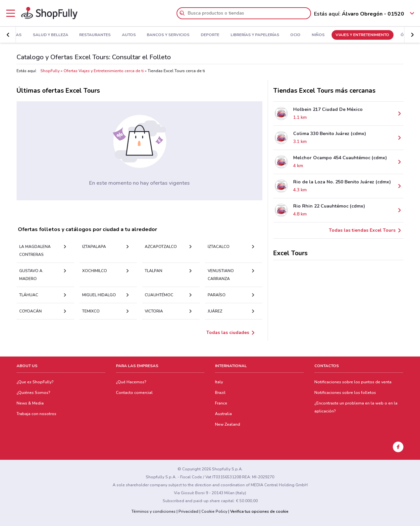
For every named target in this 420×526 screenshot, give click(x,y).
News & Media (30, 403)
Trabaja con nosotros (36, 414)
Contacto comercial (134, 393)
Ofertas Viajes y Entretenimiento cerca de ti (104, 71)
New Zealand (228, 424)
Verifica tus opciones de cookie (259, 511)
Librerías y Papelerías (235, 35)
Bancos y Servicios (149, 35)
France (221, 403)
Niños (299, 35)
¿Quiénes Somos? (33, 393)
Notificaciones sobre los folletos (345, 393)
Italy (219, 382)
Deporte (190, 35)
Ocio (276, 35)
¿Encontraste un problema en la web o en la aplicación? (356, 407)
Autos (109, 35)
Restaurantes (75, 35)
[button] (8, 35)
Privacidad (188, 511)
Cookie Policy (214, 511)
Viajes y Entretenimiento (343, 35)
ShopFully (50, 71)
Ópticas (390, 35)
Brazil (220, 393)
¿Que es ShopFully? (35, 382)
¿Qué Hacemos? (131, 382)
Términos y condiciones (154, 511)
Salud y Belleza (31, 35)
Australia (223, 414)
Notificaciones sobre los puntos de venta (353, 382)
